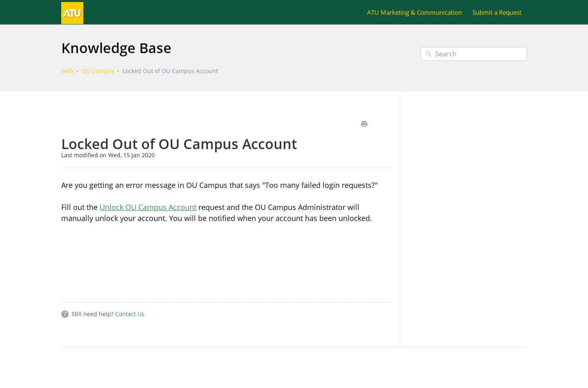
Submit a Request (497, 12)
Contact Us (130, 314)
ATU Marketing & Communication (414, 12)
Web (67, 71)
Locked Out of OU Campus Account (170, 71)
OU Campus (98, 71)
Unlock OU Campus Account (148, 207)
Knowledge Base (116, 48)
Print (364, 124)
